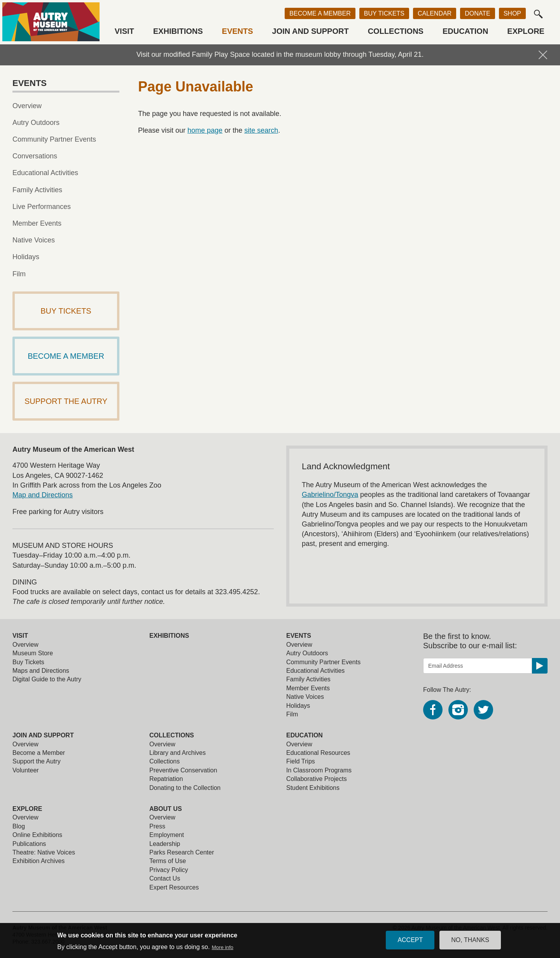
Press (157, 826)
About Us (166, 809)
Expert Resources (174, 887)
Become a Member (320, 13)
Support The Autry (66, 401)
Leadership (165, 844)
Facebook (433, 710)
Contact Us (165, 878)
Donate (477, 13)
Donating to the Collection (185, 788)
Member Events (37, 223)
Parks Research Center (182, 852)
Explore (526, 31)
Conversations (35, 156)
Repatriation (166, 779)
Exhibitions (178, 31)
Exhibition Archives (38, 861)
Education (465, 31)
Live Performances (42, 207)
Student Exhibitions (313, 788)
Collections (396, 31)
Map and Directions (43, 495)
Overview (27, 106)
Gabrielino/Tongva (330, 495)
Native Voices (34, 240)
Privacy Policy (169, 870)
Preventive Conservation (183, 770)
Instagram (458, 710)
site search (261, 130)
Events (238, 31)
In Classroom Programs (319, 770)
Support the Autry (37, 761)
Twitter (483, 710)
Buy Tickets (384, 13)
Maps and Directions (41, 671)
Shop (512, 13)
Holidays (26, 257)
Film (19, 274)
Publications (29, 844)
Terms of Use (168, 861)
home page (205, 130)
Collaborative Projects (317, 779)
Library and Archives (178, 753)
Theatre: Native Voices (44, 852)
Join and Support (311, 31)
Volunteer (26, 770)
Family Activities (37, 190)
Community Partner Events (54, 139)
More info (222, 949)
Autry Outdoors (36, 123)
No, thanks (470, 942)
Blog (19, 826)
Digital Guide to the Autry (47, 679)
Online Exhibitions (37, 835)
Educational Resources (318, 753)
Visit (124, 31)
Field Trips (301, 761)
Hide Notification (543, 55)
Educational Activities (45, 173)
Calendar (435, 13)
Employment (167, 835)
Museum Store (33, 653)
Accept (410, 942)
